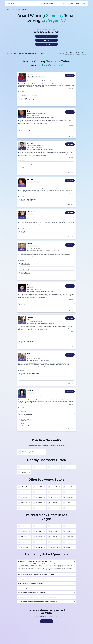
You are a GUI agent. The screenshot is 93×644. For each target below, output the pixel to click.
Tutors (8, 9)
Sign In (84, 3)
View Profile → (71, 104)
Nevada (13, 9)
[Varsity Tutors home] (14, 3)
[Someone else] (47, 44)
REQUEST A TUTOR (47, 621)
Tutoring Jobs (77, 3)
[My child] (47, 40)
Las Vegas (18, 9)
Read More (72, 89)
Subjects (65, 3)
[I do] (47, 36)
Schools (71, 3)
